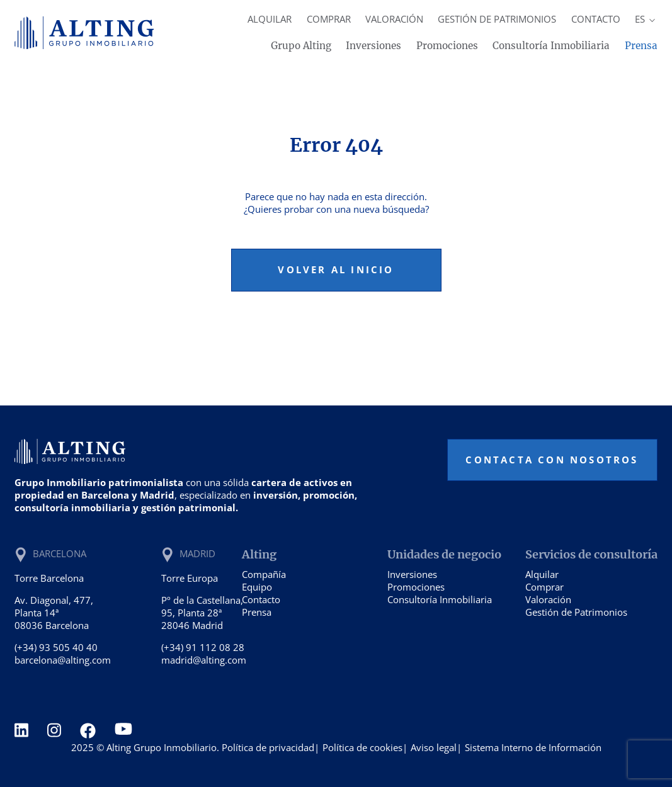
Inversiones (373, 46)
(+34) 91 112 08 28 (203, 647)
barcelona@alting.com (63, 660)
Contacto (596, 19)
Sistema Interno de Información (533, 747)
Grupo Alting (301, 46)
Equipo (257, 587)
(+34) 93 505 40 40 (56, 647)
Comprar (329, 19)
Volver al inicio (336, 269)
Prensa (641, 46)
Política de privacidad (268, 747)
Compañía (264, 574)
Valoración (394, 19)
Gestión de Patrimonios (497, 19)
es (646, 19)
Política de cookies (362, 747)
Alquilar (270, 19)
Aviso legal (434, 747)
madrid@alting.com (204, 660)
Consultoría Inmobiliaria (551, 46)
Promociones (447, 46)
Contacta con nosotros (552, 460)
